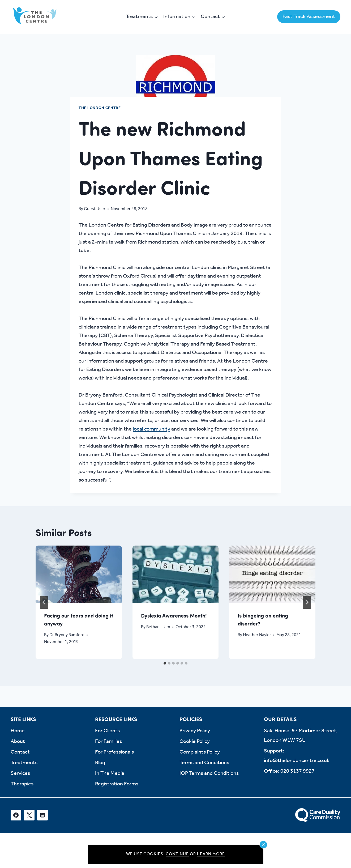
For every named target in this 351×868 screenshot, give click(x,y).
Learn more (211, 854)
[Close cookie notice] (263, 845)
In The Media (110, 773)
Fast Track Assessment (309, 17)
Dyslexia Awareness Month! (174, 615)
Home (18, 731)
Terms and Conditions (204, 763)
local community (151, 429)
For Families (108, 742)
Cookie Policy (195, 742)
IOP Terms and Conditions (209, 773)
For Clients (107, 731)
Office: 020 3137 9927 (289, 771)
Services (20, 773)
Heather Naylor (257, 635)
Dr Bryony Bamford (67, 635)
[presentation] (79, 574)
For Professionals (114, 752)
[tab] (165, 663)
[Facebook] (16, 815)
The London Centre (100, 108)
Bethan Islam (158, 627)
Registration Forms (117, 784)
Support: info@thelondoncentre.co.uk (297, 756)
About (18, 742)
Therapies (22, 784)
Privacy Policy (195, 731)
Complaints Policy (200, 752)
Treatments (24, 763)
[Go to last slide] (44, 602)
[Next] (307, 602)
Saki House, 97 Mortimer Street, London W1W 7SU (301, 736)
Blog (100, 763)
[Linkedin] (42, 815)
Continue (177, 854)
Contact (20, 752)
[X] (29, 815)
